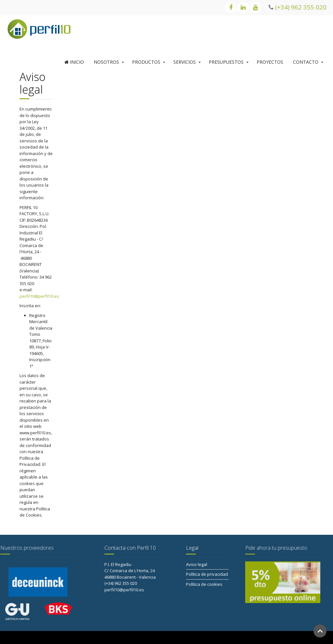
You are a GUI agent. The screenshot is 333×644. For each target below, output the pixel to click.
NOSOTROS (106, 62)
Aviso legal (197, 564)
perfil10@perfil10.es (39, 296)
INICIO (74, 62)
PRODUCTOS (146, 62)
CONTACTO (306, 62)
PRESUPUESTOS (226, 62)
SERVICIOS (185, 62)
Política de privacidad (207, 574)
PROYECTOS (270, 62)
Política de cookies (204, 584)
